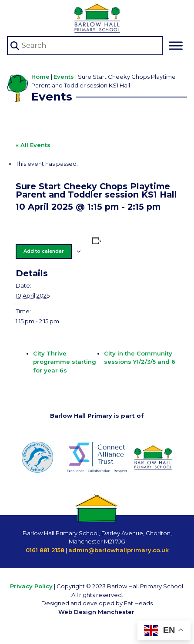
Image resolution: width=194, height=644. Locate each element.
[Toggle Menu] (176, 46)
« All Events (33, 145)
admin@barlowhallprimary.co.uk (119, 550)
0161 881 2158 (45, 550)
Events (64, 77)
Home (40, 77)
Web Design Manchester (96, 612)
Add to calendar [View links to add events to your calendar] (44, 251)
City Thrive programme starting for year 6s (65, 362)
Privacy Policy (31, 586)
